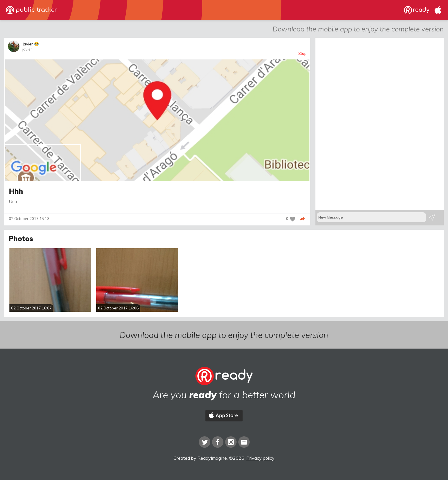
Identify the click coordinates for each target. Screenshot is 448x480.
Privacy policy (260, 458)
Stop (302, 54)
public (32, 10)
